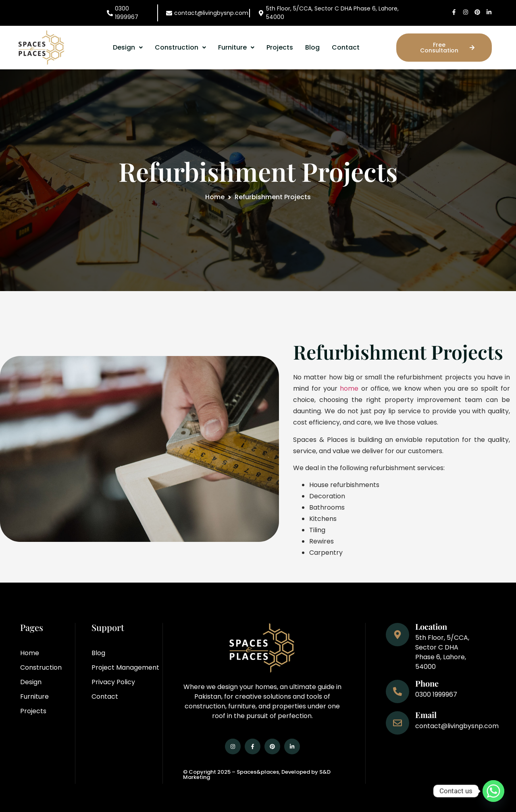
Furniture (236, 47)
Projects (280, 47)
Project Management (125, 667)
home (349, 388)
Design (128, 47)
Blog (312, 47)
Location (431, 626)
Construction (180, 47)
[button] (128, 48)
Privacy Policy (113, 682)
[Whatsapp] (493, 791)
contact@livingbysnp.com (211, 13)
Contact (346, 47)
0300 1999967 (127, 13)
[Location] (397, 635)
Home (215, 197)
